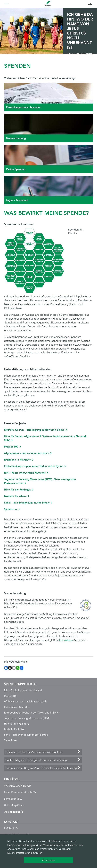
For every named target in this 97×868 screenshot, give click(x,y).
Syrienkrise (11, 509)
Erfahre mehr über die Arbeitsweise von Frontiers (34, 752)
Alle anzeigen (12, 812)
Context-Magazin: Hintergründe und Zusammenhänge (37, 760)
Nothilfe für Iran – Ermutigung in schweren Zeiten (34, 430)
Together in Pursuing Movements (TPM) (27, 718)
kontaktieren (66, 640)
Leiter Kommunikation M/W (20, 792)
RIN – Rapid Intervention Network (25, 473)
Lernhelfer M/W (13, 799)
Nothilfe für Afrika (15, 496)
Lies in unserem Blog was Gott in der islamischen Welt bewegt (41, 768)
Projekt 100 (11, 447)
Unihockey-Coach (14, 805)
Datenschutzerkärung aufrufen (25, 853)
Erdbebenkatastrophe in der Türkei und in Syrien (34, 466)
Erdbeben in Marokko (17, 460)
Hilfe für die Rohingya (17, 490)
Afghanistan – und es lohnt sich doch (27, 453)
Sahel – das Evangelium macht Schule (27, 503)
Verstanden (48, 860)
